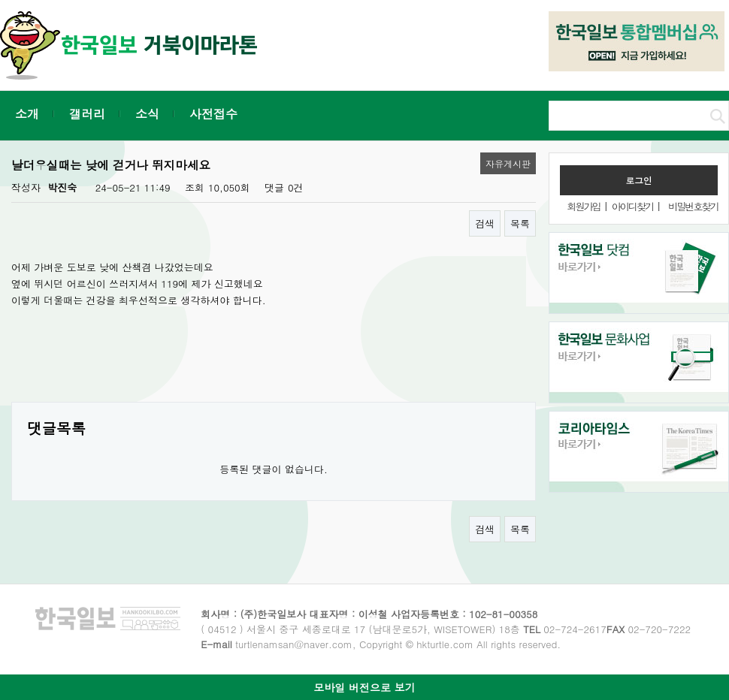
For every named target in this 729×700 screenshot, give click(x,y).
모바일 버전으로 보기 (364, 687)
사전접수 (213, 114)
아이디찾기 (632, 206)
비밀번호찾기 (693, 206)
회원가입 (583, 206)
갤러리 (87, 114)
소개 (27, 114)
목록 (520, 223)
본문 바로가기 (0, 0)
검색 (485, 223)
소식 (147, 114)
